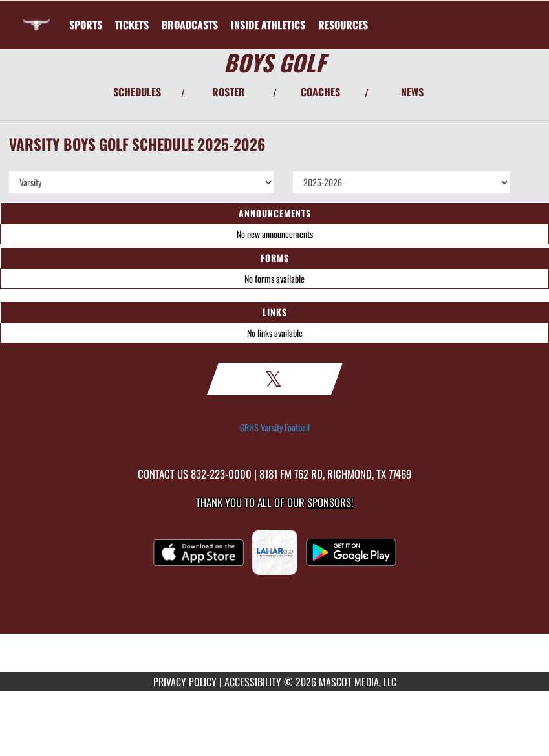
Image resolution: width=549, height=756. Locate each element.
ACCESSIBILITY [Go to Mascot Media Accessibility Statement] (253, 682)
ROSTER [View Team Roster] (229, 92)
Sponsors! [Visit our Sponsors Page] (330, 502)
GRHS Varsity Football (275, 427)
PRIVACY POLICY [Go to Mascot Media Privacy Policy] (185, 682)
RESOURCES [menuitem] (343, 25)
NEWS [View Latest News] (412, 92)
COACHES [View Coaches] (320, 92)
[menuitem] (132, 25)
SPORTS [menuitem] (86, 25)
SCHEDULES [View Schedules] (137, 92)
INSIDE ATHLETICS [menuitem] (268, 25)
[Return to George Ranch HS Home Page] (36, 17)
